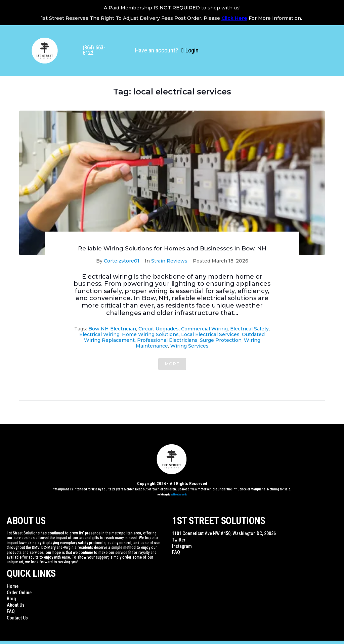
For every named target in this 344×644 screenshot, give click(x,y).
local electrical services (210, 334)
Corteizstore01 (122, 261)
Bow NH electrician (112, 329)
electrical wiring (99, 334)
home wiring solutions (150, 334)
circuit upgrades (159, 329)
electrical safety (249, 329)
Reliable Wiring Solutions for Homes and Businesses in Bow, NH (172, 248)
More (172, 364)
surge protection (221, 340)
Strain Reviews (169, 261)
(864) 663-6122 (94, 50)
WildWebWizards (179, 495)
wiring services (189, 346)
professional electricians (167, 340)
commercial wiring (204, 329)
